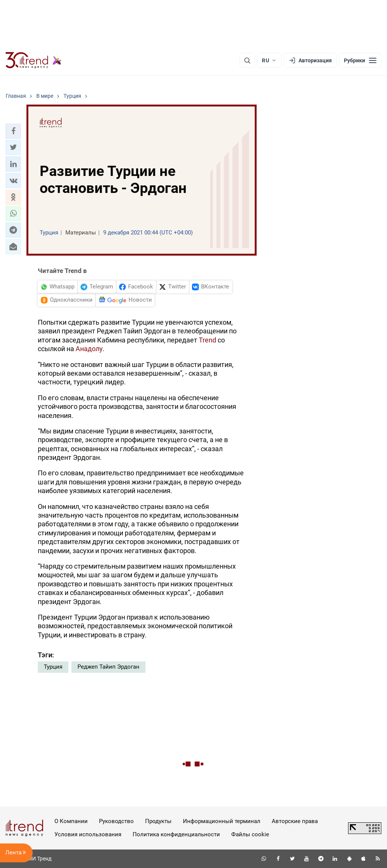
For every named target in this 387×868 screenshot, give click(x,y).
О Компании (71, 821)
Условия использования (88, 834)
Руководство (116, 821)
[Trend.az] (34, 60)
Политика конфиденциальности (176, 834)
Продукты (158, 821)
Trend (208, 340)
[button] (13, 131)
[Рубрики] (360, 60)
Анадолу (89, 349)
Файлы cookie (250, 834)
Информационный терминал (222, 821)
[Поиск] (247, 60)
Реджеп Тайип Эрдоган (108, 667)
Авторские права (295, 821)
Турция (53, 667)
